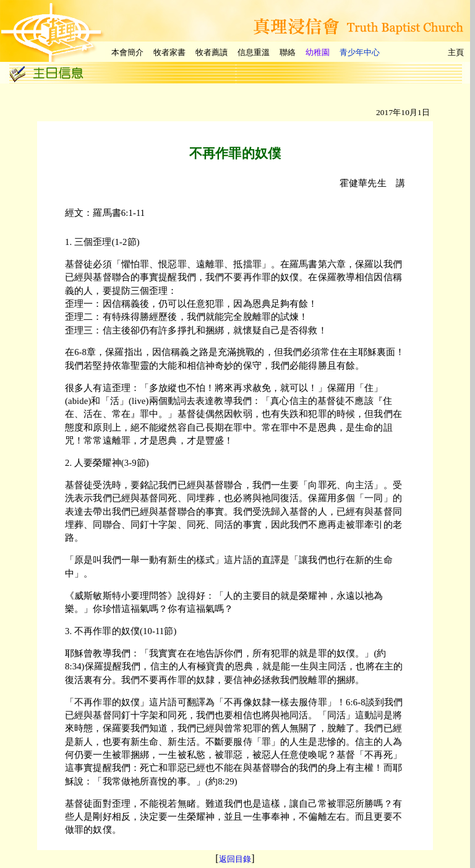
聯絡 (288, 52)
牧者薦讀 (212, 52)
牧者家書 (169, 52)
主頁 (456, 52)
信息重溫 (254, 52)
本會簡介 (127, 52)
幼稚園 (318, 52)
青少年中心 (360, 52)
